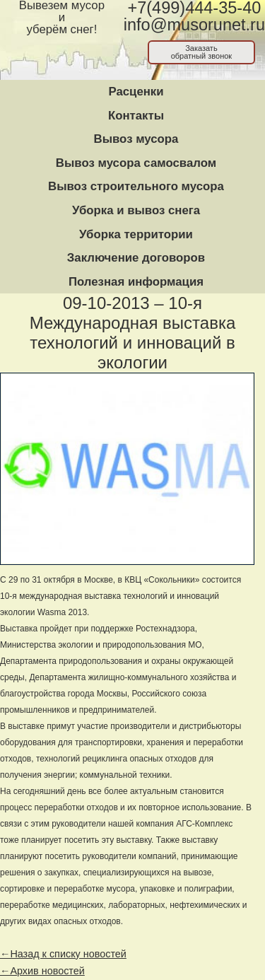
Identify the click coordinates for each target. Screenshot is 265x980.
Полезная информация (136, 282)
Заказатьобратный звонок (202, 52)
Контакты (136, 116)
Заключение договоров (136, 258)
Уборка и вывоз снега (136, 210)
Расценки (136, 92)
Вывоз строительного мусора (136, 186)
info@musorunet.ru (194, 25)
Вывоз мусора (136, 139)
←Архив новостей (42, 971)
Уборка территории (136, 234)
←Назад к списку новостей (63, 954)
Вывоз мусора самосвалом (136, 163)
